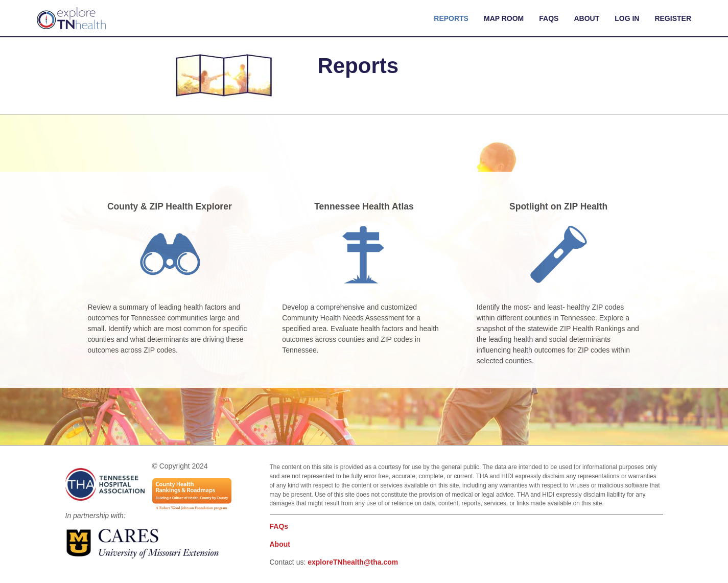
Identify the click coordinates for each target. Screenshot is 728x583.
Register (673, 18)
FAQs (549, 18)
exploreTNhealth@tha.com (353, 562)
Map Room (504, 18)
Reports (451, 18)
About (586, 18)
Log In (627, 18)
